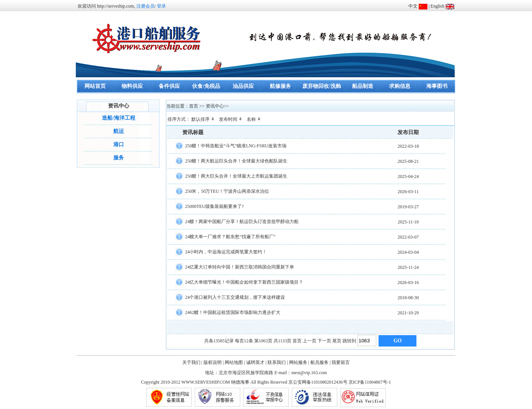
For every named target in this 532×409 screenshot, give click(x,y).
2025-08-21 (408, 161)
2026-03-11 (408, 192)
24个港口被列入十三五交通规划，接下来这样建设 (235, 297)
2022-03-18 (408, 146)
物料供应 (132, 86)
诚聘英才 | (256, 362)
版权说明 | (214, 362)
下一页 (324, 341)
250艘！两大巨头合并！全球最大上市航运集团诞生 (236, 176)
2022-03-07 (408, 237)
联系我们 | (278, 362)
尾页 (337, 341)
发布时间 (231, 119)
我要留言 (341, 362)
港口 (119, 144)
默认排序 (203, 119)
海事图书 (437, 86)
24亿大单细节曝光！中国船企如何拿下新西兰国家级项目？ (244, 282)
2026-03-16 (408, 283)
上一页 (310, 341)
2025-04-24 (408, 176)
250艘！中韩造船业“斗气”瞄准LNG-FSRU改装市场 (235, 145)
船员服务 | (320, 362)
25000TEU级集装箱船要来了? (214, 206)
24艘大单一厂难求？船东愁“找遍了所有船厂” (230, 236)
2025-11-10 (408, 222)
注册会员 (146, 6)
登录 (161, 6)
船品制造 (363, 86)
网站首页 (95, 86)
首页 (297, 341)
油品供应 (243, 86)
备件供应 (169, 86)
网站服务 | (299, 362)
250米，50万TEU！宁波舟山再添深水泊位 (227, 191)
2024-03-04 (408, 252)
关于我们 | (192, 362)
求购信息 (400, 86)
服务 (119, 158)
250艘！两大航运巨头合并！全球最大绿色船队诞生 (236, 161)
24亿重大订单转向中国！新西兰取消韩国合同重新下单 (239, 267)
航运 (119, 131)
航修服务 (280, 86)
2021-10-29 (408, 313)
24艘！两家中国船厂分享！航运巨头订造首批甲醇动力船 (242, 221)
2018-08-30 (408, 298)
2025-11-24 (408, 267)
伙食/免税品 (206, 86)
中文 (413, 6)
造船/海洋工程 (119, 118)
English (437, 6)
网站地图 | (235, 362)
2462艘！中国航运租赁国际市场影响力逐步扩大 (233, 312)
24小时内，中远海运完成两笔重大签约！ (226, 251)
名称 (254, 119)
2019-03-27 (408, 207)
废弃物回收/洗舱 (322, 86)
